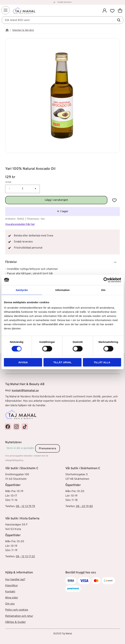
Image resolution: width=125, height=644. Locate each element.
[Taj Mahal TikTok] (25, 427)
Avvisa (23, 362)
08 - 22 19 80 (84, 506)
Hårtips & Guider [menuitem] (15, 622)
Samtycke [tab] (22, 290)
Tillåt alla (102, 362)
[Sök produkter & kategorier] (62, 20)
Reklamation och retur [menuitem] (19, 616)
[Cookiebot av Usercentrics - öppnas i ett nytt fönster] (106, 280)
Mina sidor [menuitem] (12, 598)
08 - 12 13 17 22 (25, 557)
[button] (6, 10)
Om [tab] (103, 290)
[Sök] (119, 20)
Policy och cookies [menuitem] (17, 610)
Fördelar (11, 262)
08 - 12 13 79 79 (25, 506)
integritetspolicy (14, 460)
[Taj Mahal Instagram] (16, 427)
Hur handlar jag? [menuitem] (15, 580)
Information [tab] (62, 290)
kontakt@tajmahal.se (25, 391)
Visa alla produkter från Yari (20, 224)
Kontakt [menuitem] (10, 592)
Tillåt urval (62, 362)
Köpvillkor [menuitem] (11, 586)
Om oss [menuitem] (10, 604)
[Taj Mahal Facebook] (8, 427)
